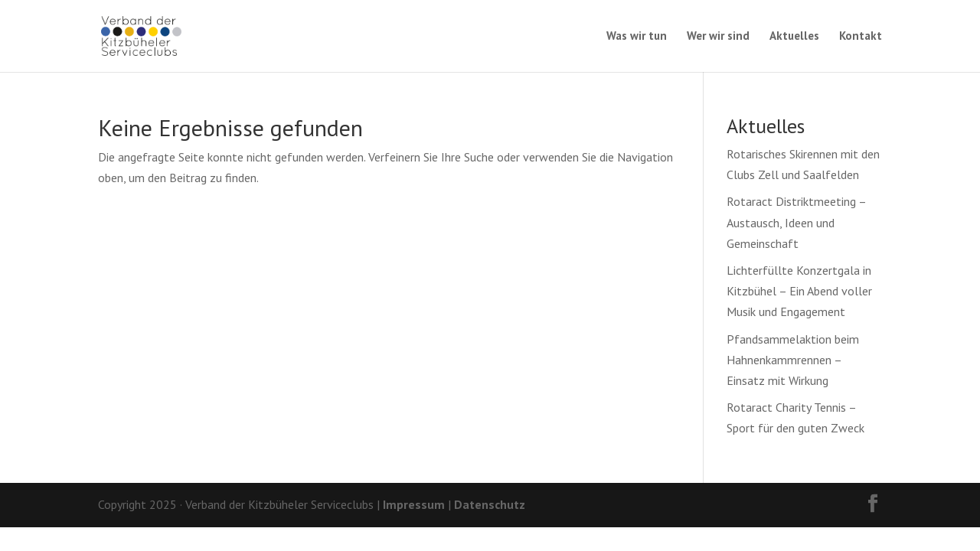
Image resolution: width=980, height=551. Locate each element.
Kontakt (861, 37)
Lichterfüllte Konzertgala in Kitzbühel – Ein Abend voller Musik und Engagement (799, 291)
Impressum (414, 504)
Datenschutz (490, 504)
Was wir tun (637, 37)
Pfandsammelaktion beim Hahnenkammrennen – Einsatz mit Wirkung (793, 360)
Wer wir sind (718, 37)
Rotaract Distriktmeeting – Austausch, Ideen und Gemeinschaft (796, 222)
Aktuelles (794, 37)
